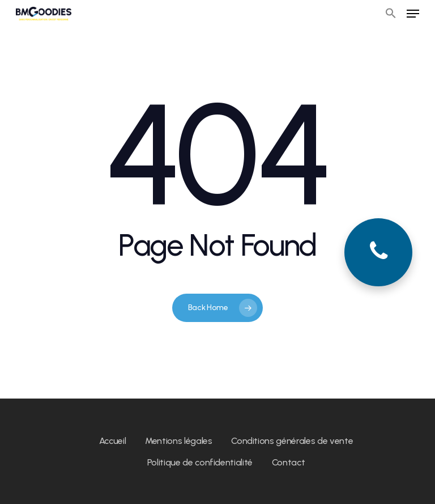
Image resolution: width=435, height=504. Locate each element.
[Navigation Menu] (413, 14)
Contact (289, 462)
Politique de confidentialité (200, 462)
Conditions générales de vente (292, 441)
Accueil (113, 441)
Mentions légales (179, 441)
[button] (391, 14)
